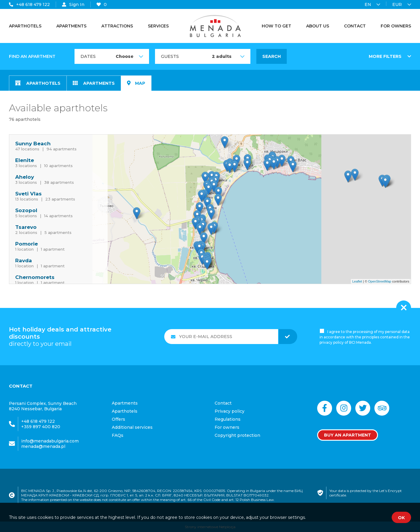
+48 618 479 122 (29, 4)
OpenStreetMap (380, 281)
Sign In (73, 4)
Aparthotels (38, 83)
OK (401, 518)
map (136, 83)
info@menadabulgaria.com (50, 441)
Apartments (94, 83)
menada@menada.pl (43, 446)
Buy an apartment (348, 435)
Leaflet (357, 281)
